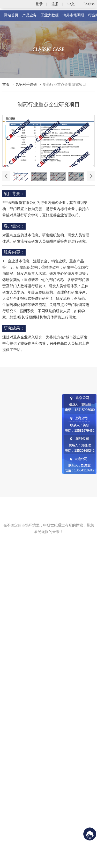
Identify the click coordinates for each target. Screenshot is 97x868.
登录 (39, 4)
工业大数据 (50, 15)
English (89, 4)
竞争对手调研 (26, 85)
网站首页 (11, 15)
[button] (91, 176)
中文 (71, 4)
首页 (6, 85)
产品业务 (29, 15)
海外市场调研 (73, 15)
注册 (55, 4)
